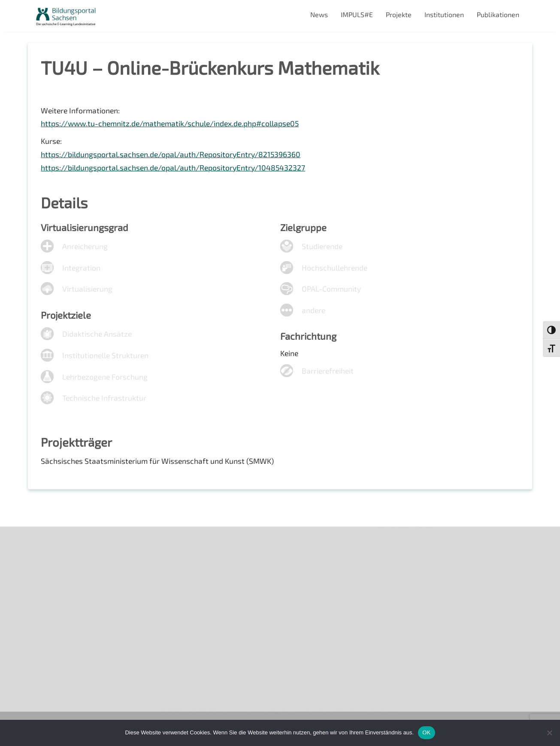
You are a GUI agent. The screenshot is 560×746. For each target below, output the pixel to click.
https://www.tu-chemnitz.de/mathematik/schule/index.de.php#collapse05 (173, 125)
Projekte (399, 14)
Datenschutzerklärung (69, 620)
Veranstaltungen (60, 576)
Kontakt (47, 591)
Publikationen (498, 14)
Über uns (48, 547)
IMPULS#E (357, 14)
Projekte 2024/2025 (402, 664)
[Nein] (549, 733)
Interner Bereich (59, 635)
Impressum (52, 605)
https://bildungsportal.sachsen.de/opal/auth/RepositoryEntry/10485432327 (174, 170)
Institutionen (444, 14)
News (319, 14)
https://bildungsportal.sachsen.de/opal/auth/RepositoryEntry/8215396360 (172, 157)
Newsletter (52, 561)
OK (426, 732)
